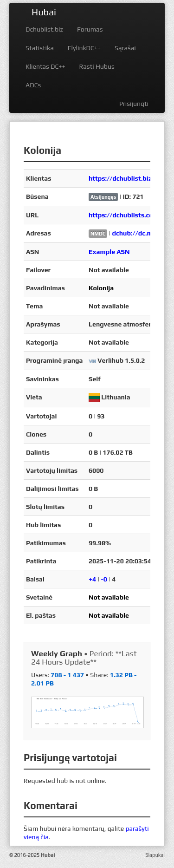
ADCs (33, 85)
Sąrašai (125, 48)
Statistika (40, 48)
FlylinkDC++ (84, 48)
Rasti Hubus (97, 66)
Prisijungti (134, 104)
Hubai (44, 12)
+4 (92, 579)
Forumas (90, 29)
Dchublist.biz (44, 29)
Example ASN (109, 252)
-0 (104, 579)
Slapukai (155, 855)
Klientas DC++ (45, 66)
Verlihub (110, 360)
